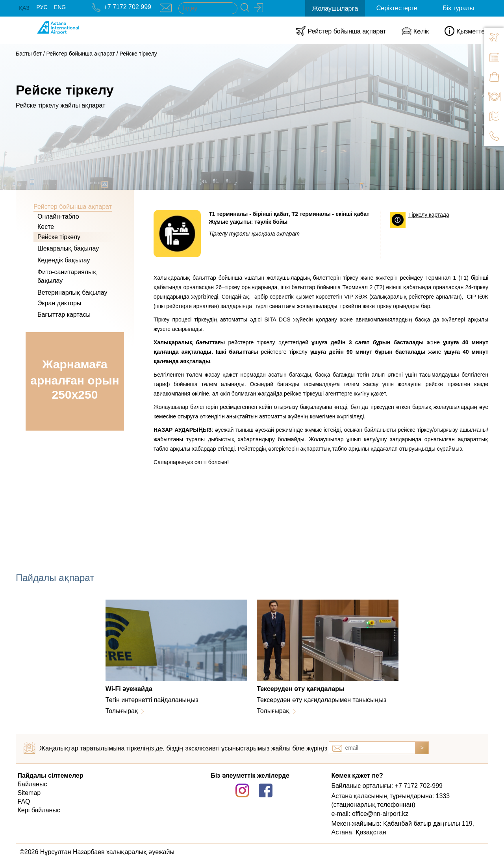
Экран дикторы (59, 303)
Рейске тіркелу (138, 54)
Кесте (46, 227)
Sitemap (29, 793)
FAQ (24, 801)
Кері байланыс (39, 810)
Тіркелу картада (429, 215)
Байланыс (32, 784)
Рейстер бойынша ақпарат (81, 54)
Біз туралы (458, 8)
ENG (60, 7)
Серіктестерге (397, 8)
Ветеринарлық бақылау (72, 293)
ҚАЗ (24, 8)
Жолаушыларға (335, 8)
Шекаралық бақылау (68, 248)
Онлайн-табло (58, 216)
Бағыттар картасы (64, 315)
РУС (42, 7)
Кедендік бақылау (64, 260)
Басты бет (29, 54)
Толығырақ (122, 711)
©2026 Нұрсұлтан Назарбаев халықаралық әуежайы (97, 852)
